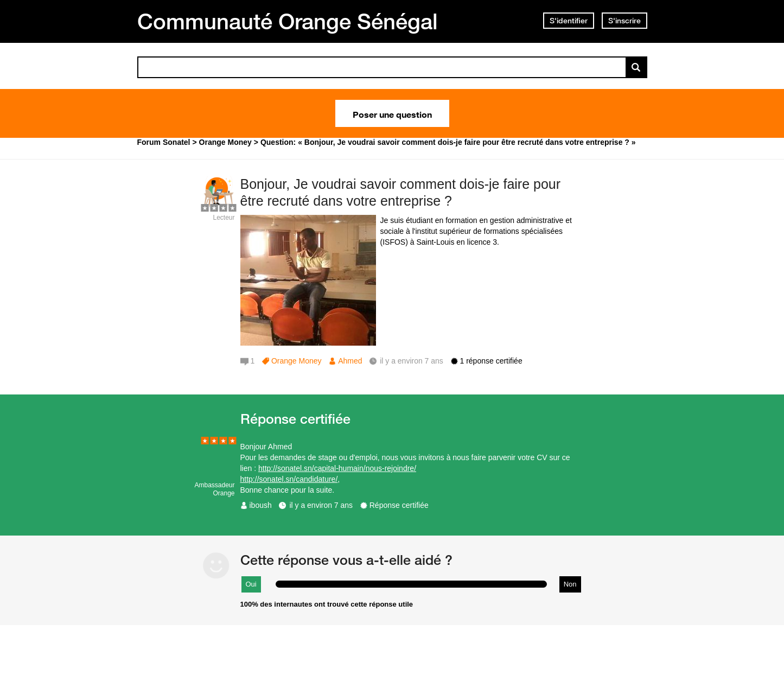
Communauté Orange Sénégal (288, 21)
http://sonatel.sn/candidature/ (289, 479)
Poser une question (392, 113)
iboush (261, 505)
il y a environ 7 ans (321, 505)
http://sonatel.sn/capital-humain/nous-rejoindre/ (337, 468)
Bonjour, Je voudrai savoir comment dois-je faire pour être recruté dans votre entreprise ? (401, 192)
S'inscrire (624, 21)
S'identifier (569, 21)
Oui (251, 584)
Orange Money (297, 361)
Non (570, 584)
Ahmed (350, 361)
